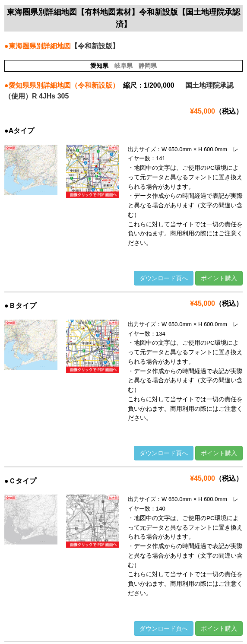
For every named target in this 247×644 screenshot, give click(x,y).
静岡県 (148, 66)
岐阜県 (123, 66)
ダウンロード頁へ (164, 278)
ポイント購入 (219, 278)
